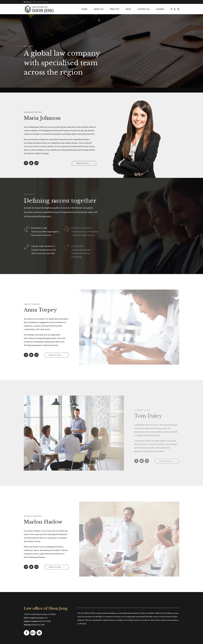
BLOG (128, 9)
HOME (84, 9)
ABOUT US (99, 9)
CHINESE (160, 9)
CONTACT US (144, 9)
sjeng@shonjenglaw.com (38, 618)
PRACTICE (115, 9)
